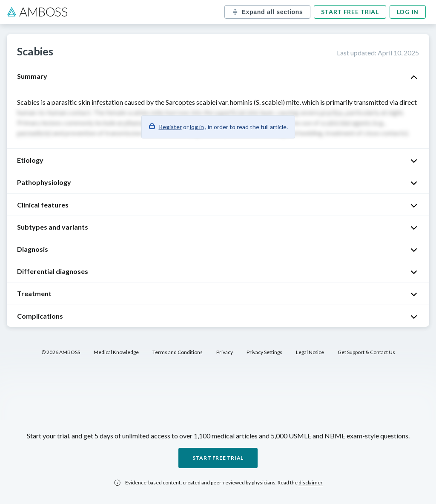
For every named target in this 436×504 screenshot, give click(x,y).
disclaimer (311, 482)
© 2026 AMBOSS (61, 352)
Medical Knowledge (116, 352)
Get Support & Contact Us (366, 352)
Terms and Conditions (178, 352)
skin (84, 102)
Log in (408, 12)
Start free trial (350, 12)
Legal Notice (310, 352)
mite (293, 102)
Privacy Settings (264, 352)
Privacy (225, 352)
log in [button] (197, 127)
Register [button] (170, 127)
